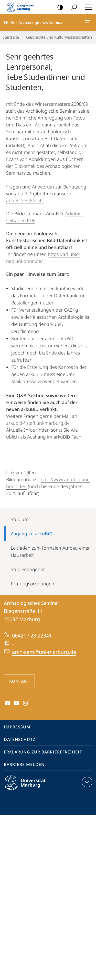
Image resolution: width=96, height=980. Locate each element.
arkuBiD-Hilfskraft (25, 200)
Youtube (16, 703)
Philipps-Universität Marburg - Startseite (22, 7)
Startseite (11, 37)
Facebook (7, 703)
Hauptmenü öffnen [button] (87, 7)
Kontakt (19, 681)
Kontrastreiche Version (58, 8)
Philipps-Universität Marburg (30, 787)
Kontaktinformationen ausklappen (86, 782)
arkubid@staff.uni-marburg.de (38, 423)
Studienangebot (28, 569)
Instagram (26, 703)
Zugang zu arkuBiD (32, 534)
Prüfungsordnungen (33, 584)
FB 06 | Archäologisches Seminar (87, 23)
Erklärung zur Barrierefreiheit (43, 752)
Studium (20, 519)
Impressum (17, 727)
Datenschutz (20, 739)
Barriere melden (24, 764)
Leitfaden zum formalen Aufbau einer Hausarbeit (50, 551)
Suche (72, 8)
